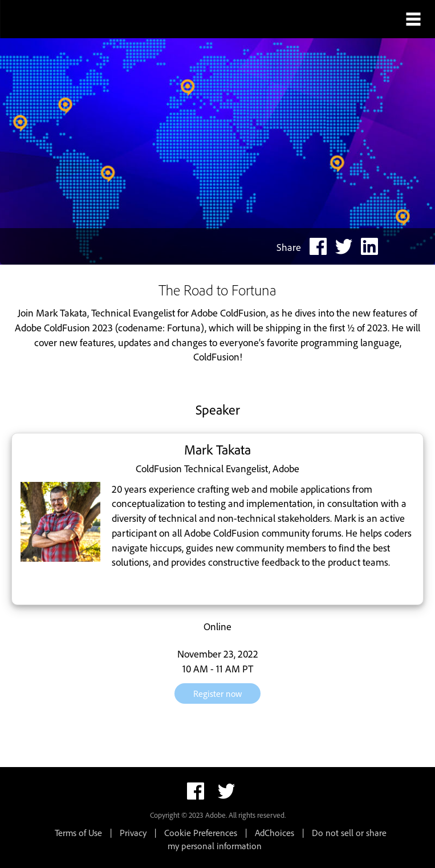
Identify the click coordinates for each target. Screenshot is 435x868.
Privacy (133, 833)
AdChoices (275, 833)
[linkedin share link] (369, 246)
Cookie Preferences (201, 833)
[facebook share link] (318, 246)
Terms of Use (78, 833)
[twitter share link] (344, 246)
